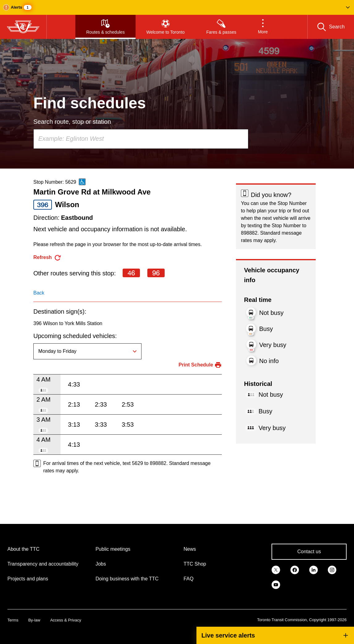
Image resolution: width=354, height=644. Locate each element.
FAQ (188, 579)
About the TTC (23, 549)
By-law (34, 620)
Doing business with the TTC (127, 579)
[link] (276, 570)
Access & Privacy (65, 620)
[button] (177, 7)
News (190, 549)
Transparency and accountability (43, 564)
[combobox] (141, 139)
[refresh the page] (47, 258)
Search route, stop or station (72, 122)
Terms (13, 620)
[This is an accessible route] (82, 182)
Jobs (101, 564)
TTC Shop (195, 564)
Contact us (309, 552)
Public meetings (113, 549)
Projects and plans (28, 579)
